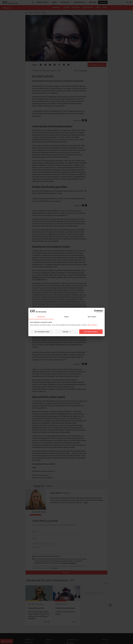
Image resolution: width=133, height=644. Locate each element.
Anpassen (67, 332)
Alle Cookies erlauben (91, 332)
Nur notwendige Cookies (42, 332)
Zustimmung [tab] (41, 317)
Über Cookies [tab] (92, 317)
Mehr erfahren (92, 325)
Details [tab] (66, 317)
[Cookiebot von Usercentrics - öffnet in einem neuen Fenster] (95, 311)
